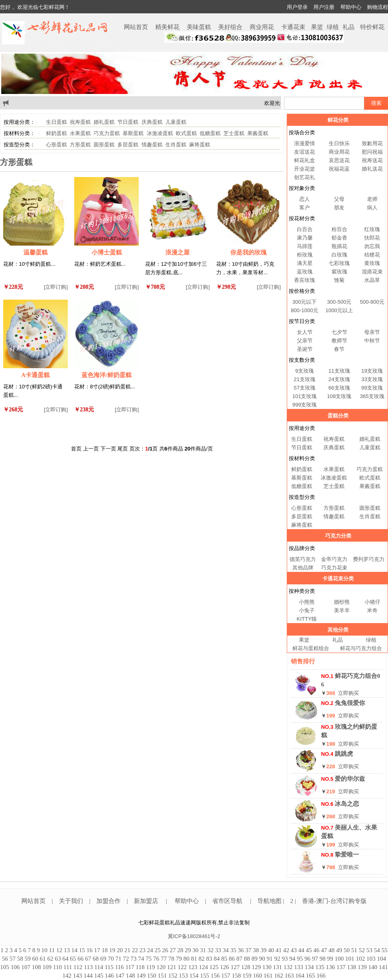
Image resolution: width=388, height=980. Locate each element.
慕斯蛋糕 (133, 133)
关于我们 (71, 901)
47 (324, 950)
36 (241, 950)
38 (256, 950)
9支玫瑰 (305, 371)
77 (164, 959)
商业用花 (262, 27)
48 (331, 950)
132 (288, 967)
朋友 (339, 207)
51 (354, 950)
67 (88, 959)
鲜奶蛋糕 (56, 133)
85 (224, 959)
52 (362, 950)
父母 (339, 199)
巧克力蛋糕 (107, 133)
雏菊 (339, 280)
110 (58, 967)
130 (267, 967)
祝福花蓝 (339, 169)
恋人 (305, 199)
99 (330, 959)
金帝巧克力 (334, 559)
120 (161, 967)
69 (103, 959)
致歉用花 (372, 143)
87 (239, 959)
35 (233, 950)
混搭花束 (372, 272)
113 (88, 967)
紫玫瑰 (339, 272)
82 (201, 959)
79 (179, 959)
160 (258, 976)
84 (217, 959)
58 (20, 959)
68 (96, 959)
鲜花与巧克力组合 (361, 648)
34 (226, 950)
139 (362, 967)
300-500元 (339, 302)
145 (99, 976)
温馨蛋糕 (35, 252)
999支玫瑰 (305, 405)
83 (209, 959)
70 (111, 959)
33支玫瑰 (372, 379)
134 (309, 967)
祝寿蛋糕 (80, 122)
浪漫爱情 (305, 143)
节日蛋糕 (128, 122)
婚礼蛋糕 (104, 122)
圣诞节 (305, 349)
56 (5, 959)
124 (203, 967)
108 (37, 967)
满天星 (305, 263)
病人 (372, 207)
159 (247, 976)
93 (285, 959)
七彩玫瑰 (339, 263)
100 (339, 959)
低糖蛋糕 (210, 133)
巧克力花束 (334, 568)
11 (52, 950)
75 (149, 959)
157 (226, 976)
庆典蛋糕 (152, 122)
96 (308, 959)
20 (120, 950)
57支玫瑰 (304, 388)
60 (35, 959)
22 (135, 950)
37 (248, 950)
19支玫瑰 (372, 371)
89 (255, 959)
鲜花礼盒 (305, 160)
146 (110, 976)
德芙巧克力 (303, 559)
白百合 (305, 229)
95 (300, 959)
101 (350, 959)
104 (382, 959)
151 (162, 976)
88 (247, 959)
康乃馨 (305, 238)
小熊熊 (307, 602)
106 (16, 967)
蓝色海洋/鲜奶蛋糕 (106, 375)
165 (311, 976)
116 (119, 967)
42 (286, 950)
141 (383, 967)
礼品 (348, 27)
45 (309, 950)
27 (173, 950)
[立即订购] (56, 287)
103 (371, 959)
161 (268, 976)
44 (301, 950)
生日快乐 (339, 143)
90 (262, 959)
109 (47, 967)
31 (203, 950)
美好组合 (230, 27)
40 (271, 950)
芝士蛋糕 (234, 133)
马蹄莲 (305, 246)
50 (347, 950)
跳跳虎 (344, 754)
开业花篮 (305, 169)
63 (58, 959)
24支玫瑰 (339, 379)
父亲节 (305, 341)
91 (270, 959)
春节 (339, 349)
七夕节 (339, 332)
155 (205, 976)
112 (78, 967)
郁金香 (339, 238)
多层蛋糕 (128, 145)
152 (173, 976)
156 (215, 976)
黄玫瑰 (372, 263)
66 (80, 959)
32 (210, 950)
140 (373, 967)
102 (360, 959)
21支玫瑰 (304, 379)
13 (67, 950)
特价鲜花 (372, 27)
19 (112, 950)
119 (150, 967)
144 (88, 976)
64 (66, 959)
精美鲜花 (167, 27)
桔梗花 (372, 255)
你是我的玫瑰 (248, 252)
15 (82, 950)
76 (156, 959)
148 (130, 976)
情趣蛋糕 (152, 145)
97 (315, 959)
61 (43, 959)
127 (235, 967)
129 (256, 967)
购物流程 (378, 7)
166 (321, 976)
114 (99, 967)
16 (89, 950)
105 (5, 967)
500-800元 (372, 302)
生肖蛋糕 (176, 145)
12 (59, 950)
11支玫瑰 (339, 371)
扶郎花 (372, 238)
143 (78, 976)
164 (300, 976)
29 (188, 950)
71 (118, 959)
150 (152, 976)
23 (143, 950)
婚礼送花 (372, 169)
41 (278, 950)
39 (264, 950)
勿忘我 (372, 246)
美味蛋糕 (199, 27)
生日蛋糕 (56, 122)
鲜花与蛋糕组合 (311, 648)
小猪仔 (372, 602)
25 (157, 950)
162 (279, 976)
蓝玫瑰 (305, 272)
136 (331, 967)
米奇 (372, 610)
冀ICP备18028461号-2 (194, 936)
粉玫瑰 (305, 255)
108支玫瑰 (339, 396)
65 (73, 959)
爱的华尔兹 (350, 779)
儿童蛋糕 (176, 122)
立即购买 (348, 693)
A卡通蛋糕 (36, 375)
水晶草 (372, 280)
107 (26, 967)
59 (28, 959)
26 (165, 950)
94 (292, 959)
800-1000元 (305, 310)
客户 (305, 207)
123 (193, 967)
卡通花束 (293, 27)
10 (45, 950)
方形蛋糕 (80, 145)
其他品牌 (303, 568)
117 (130, 967)
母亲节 (372, 332)
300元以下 (305, 302)
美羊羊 (342, 610)
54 (377, 950)
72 (126, 959)
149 (141, 976)
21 (127, 950)
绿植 (333, 27)
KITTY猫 (307, 619)
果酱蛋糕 (258, 133)
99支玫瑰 (372, 388)
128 (246, 967)
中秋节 (372, 341)
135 (320, 967)
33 (218, 950)
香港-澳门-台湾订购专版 (334, 901)
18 (105, 950)
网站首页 (136, 27)
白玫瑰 (339, 255)
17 (97, 950)
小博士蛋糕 (107, 252)
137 (341, 967)
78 (171, 959)
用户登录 (297, 7)
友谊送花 (305, 152)
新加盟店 (146, 901)
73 (134, 959)
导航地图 (270, 901)
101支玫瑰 (305, 396)
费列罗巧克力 (369, 559)
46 (316, 950)
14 (74, 950)
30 (195, 950)
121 (172, 967)
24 (150, 950)
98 (322, 959)
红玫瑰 (372, 229)
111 (68, 967)
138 (351, 967)
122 (182, 967)
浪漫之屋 (177, 252)
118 (140, 967)
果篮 (317, 27)
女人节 (305, 332)
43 (294, 950)
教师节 (339, 341)
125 (214, 967)
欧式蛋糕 (186, 133)
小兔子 (307, 610)
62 (50, 959)
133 (299, 967)
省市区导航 (228, 901)
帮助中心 (351, 7)
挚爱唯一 (347, 855)
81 (194, 959)
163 (289, 976)
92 (277, 959)
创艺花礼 (305, 177)
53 (369, 950)
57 (13, 959)
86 (232, 959)
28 (180, 950)
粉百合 (339, 229)
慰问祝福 (372, 152)
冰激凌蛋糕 (160, 133)
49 (339, 950)
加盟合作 (108, 901)
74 (141, 959)
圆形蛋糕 (104, 145)
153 (184, 976)
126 (224, 967)
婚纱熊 (342, 602)
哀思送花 (339, 160)
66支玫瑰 (339, 388)
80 (187, 959)
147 (120, 976)
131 (278, 967)
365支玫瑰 (372, 396)
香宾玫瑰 (305, 280)
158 (237, 976)
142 (67, 976)
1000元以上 (339, 310)
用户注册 (324, 7)
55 (385, 950)
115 (109, 967)
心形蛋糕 (56, 145)
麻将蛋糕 (200, 145)
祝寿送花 (372, 160)
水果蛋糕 (80, 133)
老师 (372, 199)
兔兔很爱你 (350, 703)
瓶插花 (339, 246)
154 (194, 976)
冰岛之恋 (347, 804)
